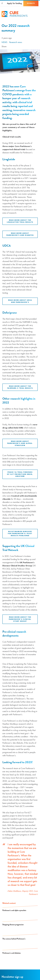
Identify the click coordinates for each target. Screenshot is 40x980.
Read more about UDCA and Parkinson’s (20, 301)
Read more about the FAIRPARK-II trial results (20, 387)
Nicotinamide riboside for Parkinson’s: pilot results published (20, 534)
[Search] (2, 3)
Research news (16, 42)
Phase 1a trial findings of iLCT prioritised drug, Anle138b (20, 474)
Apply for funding (14, 3)
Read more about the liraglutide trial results (20, 221)
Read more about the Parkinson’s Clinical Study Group (20, 619)
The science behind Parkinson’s (14, 939)
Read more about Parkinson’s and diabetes (20, 234)
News (4, 42)
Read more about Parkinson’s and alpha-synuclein (20, 443)
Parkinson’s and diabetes (12, 953)
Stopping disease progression (13, 924)
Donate (31, 3)
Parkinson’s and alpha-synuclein (14, 910)
